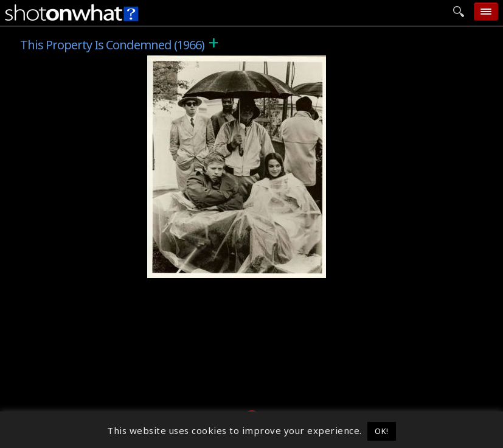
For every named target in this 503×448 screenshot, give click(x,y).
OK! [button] (382, 431)
